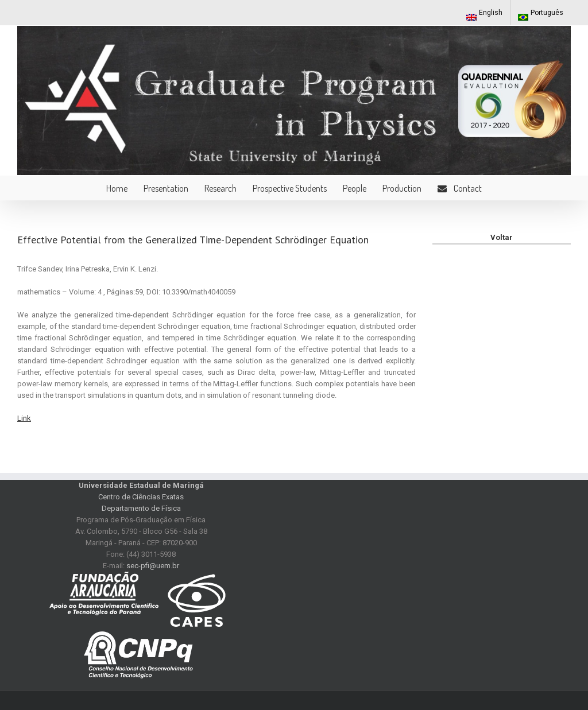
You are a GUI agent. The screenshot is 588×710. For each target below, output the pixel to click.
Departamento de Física (141, 508)
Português (541, 15)
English (484, 15)
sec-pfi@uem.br (153, 566)
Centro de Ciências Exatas (141, 497)
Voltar (502, 237)
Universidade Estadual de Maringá (141, 485)
